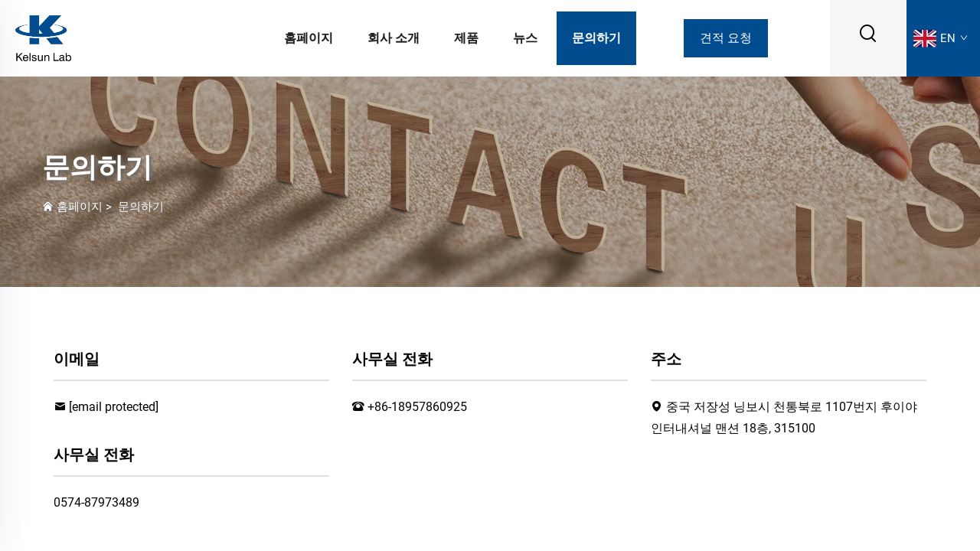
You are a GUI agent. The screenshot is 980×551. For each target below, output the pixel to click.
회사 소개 (394, 38)
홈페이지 (309, 38)
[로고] (43, 37)
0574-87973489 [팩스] (96, 502)
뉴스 (525, 38)
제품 (466, 38)
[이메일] (114, 407)
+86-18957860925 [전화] (417, 407)
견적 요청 (726, 38)
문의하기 (596, 38)
